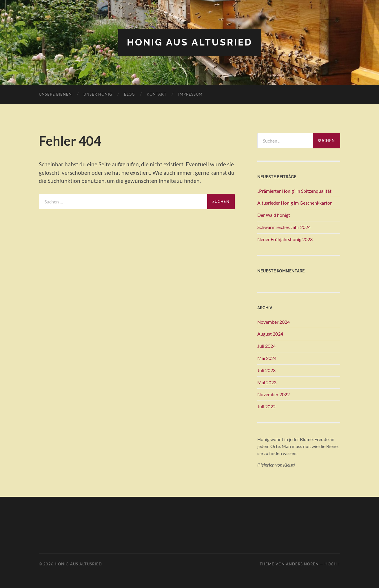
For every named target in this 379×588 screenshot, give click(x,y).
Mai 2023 (267, 382)
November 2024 (274, 322)
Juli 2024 (266, 346)
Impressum (190, 94)
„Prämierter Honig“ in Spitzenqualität (294, 191)
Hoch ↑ (332, 564)
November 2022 (274, 394)
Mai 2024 (267, 358)
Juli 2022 (266, 406)
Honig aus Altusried (190, 42)
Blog (130, 94)
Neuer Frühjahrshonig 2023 (285, 239)
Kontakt (157, 94)
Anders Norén (302, 564)
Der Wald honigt (274, 215)
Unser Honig (98, 94)
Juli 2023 (266, 370)
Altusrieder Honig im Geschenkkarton (295, 203)
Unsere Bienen (55, 94)
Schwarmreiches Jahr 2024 (284, 227)
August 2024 (270, 334)
